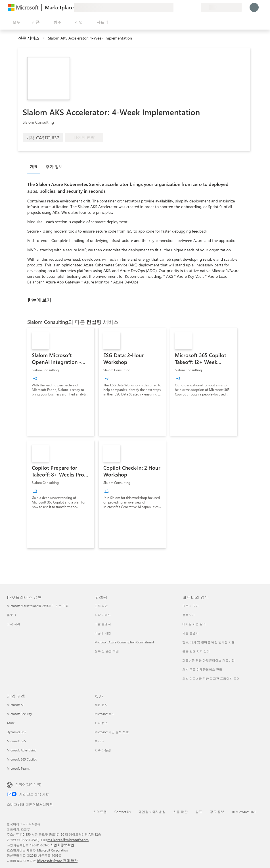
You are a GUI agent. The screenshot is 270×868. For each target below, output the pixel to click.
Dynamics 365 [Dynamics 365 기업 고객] (16, 732)
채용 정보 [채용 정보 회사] (101, 705)
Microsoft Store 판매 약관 (57, 861)
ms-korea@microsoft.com (68, 840)
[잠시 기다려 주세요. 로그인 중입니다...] (254, 7)
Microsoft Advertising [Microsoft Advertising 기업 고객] (22, 750)
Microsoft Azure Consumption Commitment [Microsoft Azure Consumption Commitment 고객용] (124, 642)
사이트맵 (100, 812)
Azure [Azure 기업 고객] (11, 723)
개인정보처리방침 (152, 812)
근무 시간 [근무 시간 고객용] (101, 606)
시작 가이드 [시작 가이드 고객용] (103, 615)
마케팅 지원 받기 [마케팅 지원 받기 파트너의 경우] (194, 624)
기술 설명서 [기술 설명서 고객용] (103, 624)
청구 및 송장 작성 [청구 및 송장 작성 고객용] (107, 651)
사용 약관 (180, 812)
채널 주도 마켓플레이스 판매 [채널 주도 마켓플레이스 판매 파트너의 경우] (202, 669)
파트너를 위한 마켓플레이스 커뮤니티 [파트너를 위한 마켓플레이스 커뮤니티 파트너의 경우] (209, 660)
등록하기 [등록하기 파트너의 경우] (189, 615)
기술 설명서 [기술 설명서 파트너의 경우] (191, 633)
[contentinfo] (44, 38)
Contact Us (123, 812)
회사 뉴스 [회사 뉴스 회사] (101, 723)
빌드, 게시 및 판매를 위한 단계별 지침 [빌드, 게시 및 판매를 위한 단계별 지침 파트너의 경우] (209, 642)
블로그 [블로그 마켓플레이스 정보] (11, 615)
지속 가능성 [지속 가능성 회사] (103, 750)
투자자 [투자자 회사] (99, 741)
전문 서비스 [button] (29, 38)
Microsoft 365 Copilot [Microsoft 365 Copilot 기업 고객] (22, 759)
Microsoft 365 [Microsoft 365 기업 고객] (16, 741)
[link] (61, 382)
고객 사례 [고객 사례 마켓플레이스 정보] (13, 624)
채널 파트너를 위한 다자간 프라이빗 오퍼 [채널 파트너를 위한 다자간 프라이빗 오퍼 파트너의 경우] (211, 679)
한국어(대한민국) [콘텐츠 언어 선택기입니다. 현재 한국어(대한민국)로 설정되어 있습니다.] (28, 784)
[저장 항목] (189, 7)
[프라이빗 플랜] (196, 7)
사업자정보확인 (62, 845)
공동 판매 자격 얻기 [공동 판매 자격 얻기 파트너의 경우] (196, 651)
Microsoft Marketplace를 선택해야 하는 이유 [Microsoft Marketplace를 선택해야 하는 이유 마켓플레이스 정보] (38, 606)
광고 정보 (217, 812)
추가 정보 (54, 166)
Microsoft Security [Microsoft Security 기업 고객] (19, 714)
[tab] (35, 166)
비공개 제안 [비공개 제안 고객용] (103, 633)
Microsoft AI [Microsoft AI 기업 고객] (15, 705)
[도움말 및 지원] (183, 7)
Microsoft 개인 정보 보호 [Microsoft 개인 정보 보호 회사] (112, 732)
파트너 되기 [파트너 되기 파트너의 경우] (191, 606)
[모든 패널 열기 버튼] (15, 22)
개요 (34, 166)
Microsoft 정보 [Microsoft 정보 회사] (105, 714)
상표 (199, 812)
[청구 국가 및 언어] (221, 7)
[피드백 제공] (176, 7)
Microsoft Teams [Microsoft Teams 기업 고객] (18, 768)
